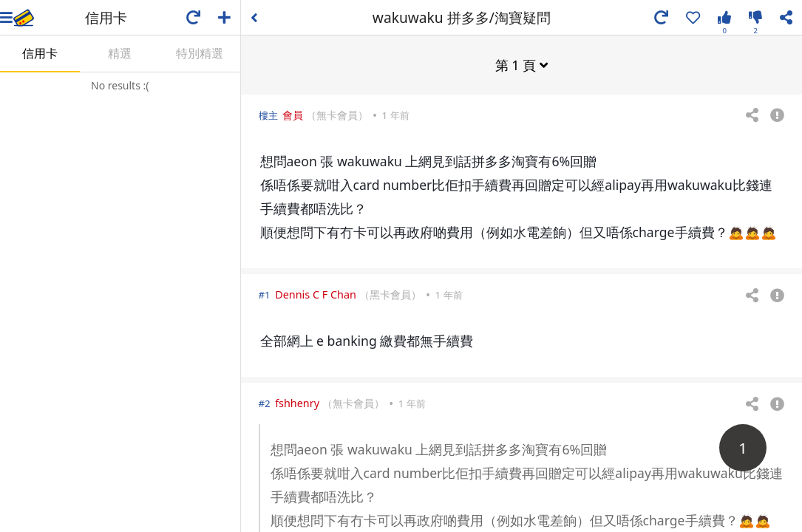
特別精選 (200, 53)
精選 (120, 53)
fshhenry (297, 402)
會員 (293, 114)
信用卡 (40, 53)
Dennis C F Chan (316, 294)
